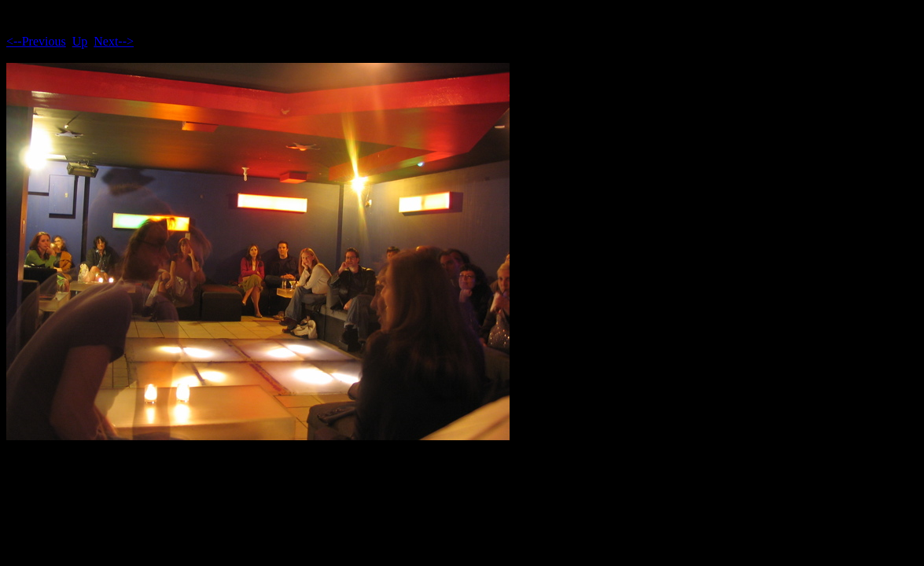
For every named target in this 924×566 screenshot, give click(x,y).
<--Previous (36, 41)
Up (80, 41)
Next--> (114, 41)
